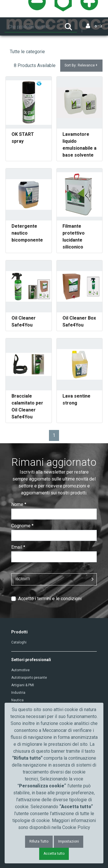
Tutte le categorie (27, 52)
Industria (18, 693)
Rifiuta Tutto (39, 841)
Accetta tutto (54, 854)
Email (18, 547)
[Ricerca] (32, 27)
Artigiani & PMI (23, 685)
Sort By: (81, 65)
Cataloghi (19, 642)
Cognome (22, 526)
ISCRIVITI (23, 579)
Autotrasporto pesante (29, 678)
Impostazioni (69, 841)
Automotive (20, 670)
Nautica (17, 700)
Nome (19, 504)
